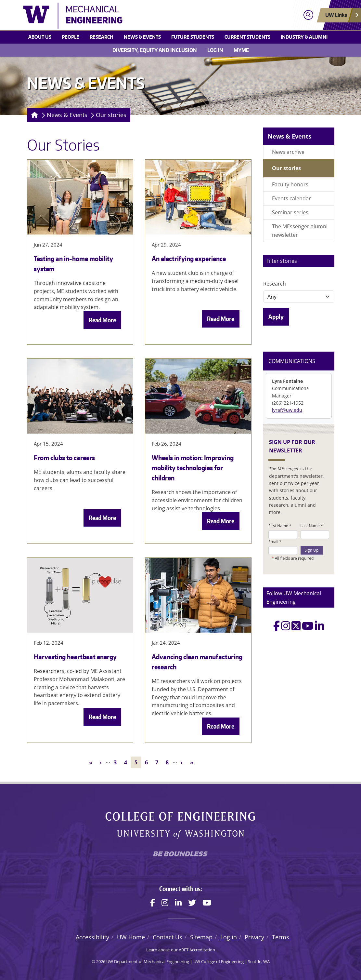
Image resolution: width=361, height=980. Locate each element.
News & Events (142, 37)
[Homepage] (33, 115)
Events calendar (291, 198)
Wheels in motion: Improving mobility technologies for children (193, 468)
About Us (40, 37)
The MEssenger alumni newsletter (300, 231)
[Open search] (308, 15)
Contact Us (168, 937)
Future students (193, 37)
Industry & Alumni (304, 37)
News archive (288, 152)
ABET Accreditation (197, 950)
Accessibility (92, 937)
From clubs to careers (64, 458)
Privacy (254, 937)
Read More (102, 320)
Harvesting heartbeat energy (75, 657)
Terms (281, 937)
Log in (215, 50)
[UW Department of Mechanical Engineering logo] (141, 16)
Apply (276, 317)
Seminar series (290, 212)
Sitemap (201, 937)
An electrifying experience (189, 259)
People (71, 37)
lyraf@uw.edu (287, 410)
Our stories (111, 115)
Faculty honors (290, 184)
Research (102, 37)
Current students (247, 37)
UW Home (131, 937)
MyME (241, 50)
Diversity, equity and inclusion (155, 50)
